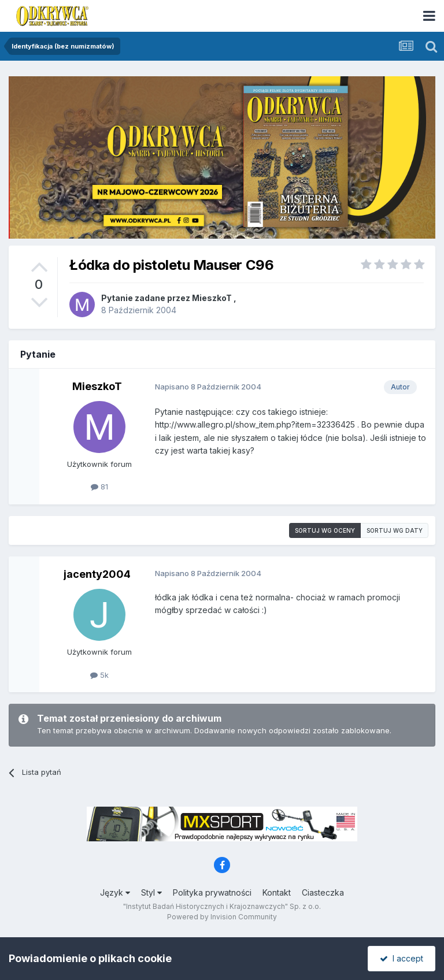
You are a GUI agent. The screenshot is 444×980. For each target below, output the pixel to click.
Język (115, 892)
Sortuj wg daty (395, 530)
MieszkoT (212, 298)
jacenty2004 (97, 574)
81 (99, 487)
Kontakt (277, 892)
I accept (402, 958)
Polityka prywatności (212, 892)
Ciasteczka (323, 892)
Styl (151, 892)
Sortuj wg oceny (325, 530)
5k (99, 675)
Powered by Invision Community (222, 917)
